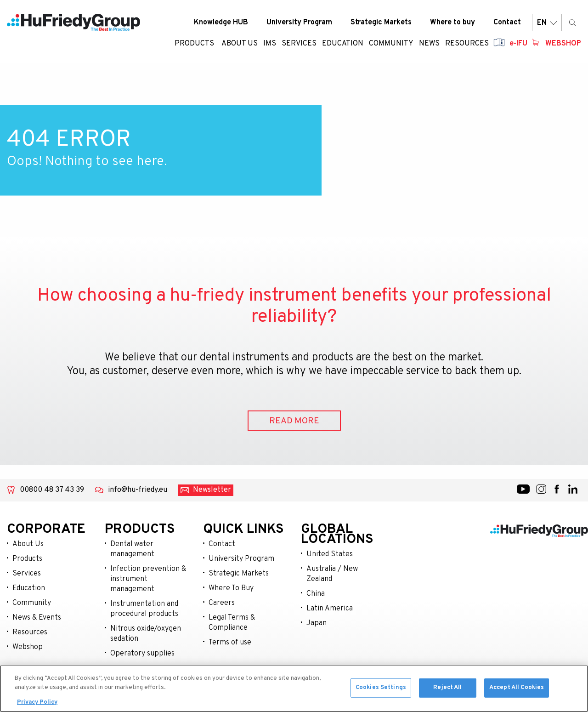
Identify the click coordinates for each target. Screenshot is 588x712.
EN (547, 23)
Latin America (330, 609)
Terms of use (230, 643)
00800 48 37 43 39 (52, 490)
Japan (317, 623)
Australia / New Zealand (332, 574)
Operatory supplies (142, 654)
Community (32, 603)
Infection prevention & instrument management (148, 579)
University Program (299, 23)
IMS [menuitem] (270, 44)
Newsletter (212, 490)
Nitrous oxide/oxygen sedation (146, 634)
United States (330, 554)
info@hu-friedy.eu (138, 490)
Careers (222, 603)
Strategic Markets (381, 23)
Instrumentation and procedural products (144, 609)
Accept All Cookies (517, 689)
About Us (28, 544)
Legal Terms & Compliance (232, 623)
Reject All (447, 689)
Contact (507, 23)
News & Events (37, 618)
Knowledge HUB (221, 23)
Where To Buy (231, 588)
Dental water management (132, 549)
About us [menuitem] (240, 44)
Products (194, 44)
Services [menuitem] (299, 44)
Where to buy (452, 23)
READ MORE (294, 421)
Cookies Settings (381, 689)
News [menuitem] (429, 44)
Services (27, 574)
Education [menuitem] (343, 44)
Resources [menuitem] (467, 44)
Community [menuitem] (391, 44)
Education (29, 588)
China (316, 594)
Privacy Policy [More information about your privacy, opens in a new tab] (37, 705)
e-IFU (518, 44)
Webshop (563, 44)
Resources (30, 632)
